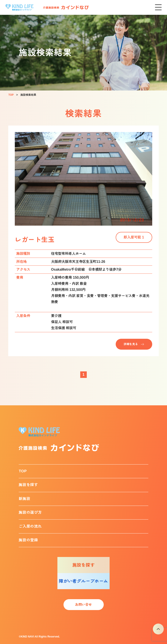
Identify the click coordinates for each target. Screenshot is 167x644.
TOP (23, 471)
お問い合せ (83, 605)
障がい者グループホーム (83, 581)
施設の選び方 (30, 512)
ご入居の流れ (30, 526)
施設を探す (28, 485)
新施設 (24, 499)
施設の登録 (28, 540)
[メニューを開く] (158, 7)
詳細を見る (131, 344)
